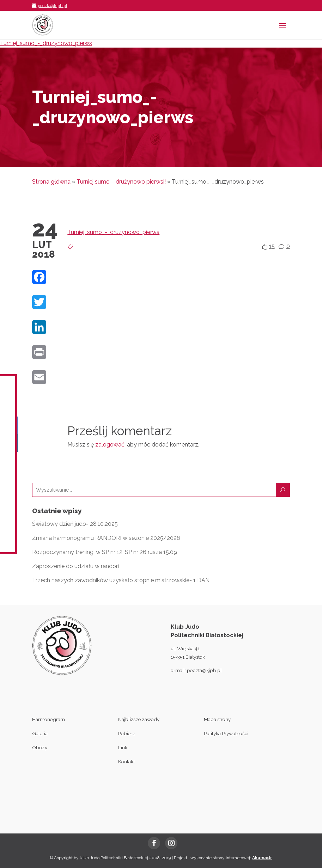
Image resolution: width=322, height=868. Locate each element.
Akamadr (262, 858)
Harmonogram (48, 719)
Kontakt (126, 762)
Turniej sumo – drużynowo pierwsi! (121, 182)
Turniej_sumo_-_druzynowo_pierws (46, 43)
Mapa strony (217, 719)
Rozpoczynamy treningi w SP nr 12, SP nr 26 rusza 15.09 (105, 552)
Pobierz (127, 733)
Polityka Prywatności (226, 733)
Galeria (40, 733)
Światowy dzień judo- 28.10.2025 (75, 524)
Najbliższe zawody (139, 719)
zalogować (110, 445)
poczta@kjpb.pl (204, 670)
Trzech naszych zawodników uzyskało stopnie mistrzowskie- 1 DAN (121, 580)
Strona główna (51, 182)
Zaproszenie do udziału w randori (75, 566)
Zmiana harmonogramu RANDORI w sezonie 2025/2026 (106, 538)
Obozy (40, 747)
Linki (123, 747)
